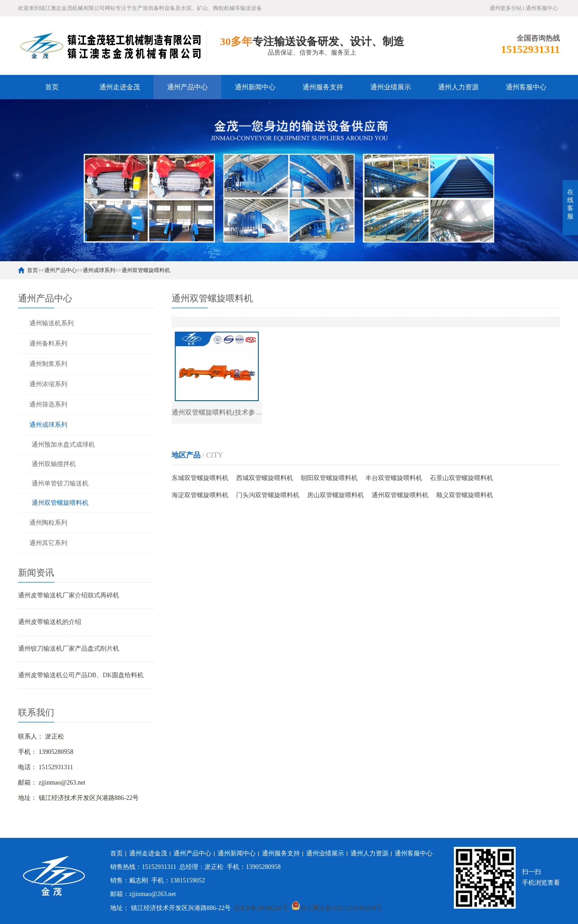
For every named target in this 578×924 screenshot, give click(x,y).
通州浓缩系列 (48, 384)
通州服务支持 (323, 87)
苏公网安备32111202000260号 (337, 908)
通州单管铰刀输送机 (60, 483)
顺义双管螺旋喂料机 (465, 495)
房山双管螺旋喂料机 (336, 495)
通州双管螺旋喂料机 (146, 270)
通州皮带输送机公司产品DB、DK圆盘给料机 (81, 675)
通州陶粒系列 (48, 523)
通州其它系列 (48, 543)
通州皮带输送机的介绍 (50, 622)
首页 (52, 87)
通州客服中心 (542, 8)
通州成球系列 (99, 270)
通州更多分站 (506, 8)
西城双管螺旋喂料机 (265, 478)
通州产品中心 (187, 87)
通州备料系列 (48, 344)
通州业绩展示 (391, 87)
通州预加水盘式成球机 (63, 445)
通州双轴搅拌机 (54, 464)
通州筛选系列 (48, 404)
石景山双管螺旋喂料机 (461, 478)
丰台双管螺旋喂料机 (394, 478)
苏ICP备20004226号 (261, 908)
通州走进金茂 (120, 87)
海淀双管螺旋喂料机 (200, 495)
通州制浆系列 (48, 364)
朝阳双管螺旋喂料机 (329, 478)
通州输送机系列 (51, 323)
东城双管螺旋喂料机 (200, 478)
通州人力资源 (458, 87)
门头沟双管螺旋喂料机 (268, 495)
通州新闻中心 (255, 87)
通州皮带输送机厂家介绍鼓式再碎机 (69, 595)
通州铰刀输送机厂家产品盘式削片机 (69, 649)
